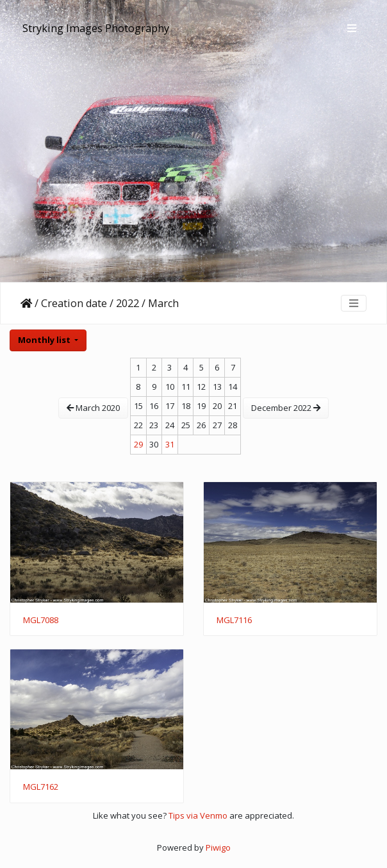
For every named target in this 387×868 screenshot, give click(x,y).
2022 (128, 303)
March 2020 (93, 408)
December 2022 (286, 408)
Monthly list (45, 340)
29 (138, 444)
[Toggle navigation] (352, 28)
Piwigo (218, 847)
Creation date (74, 303)
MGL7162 (41, 787)
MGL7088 (41, 621)
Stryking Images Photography (96, 28)
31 (170, 444)
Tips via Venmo (198, 815)
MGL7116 (234, 621)
